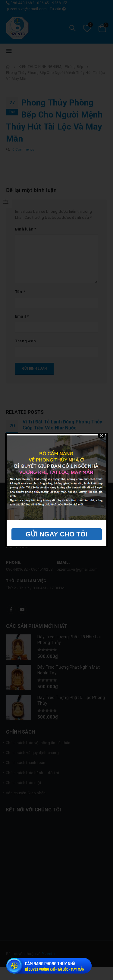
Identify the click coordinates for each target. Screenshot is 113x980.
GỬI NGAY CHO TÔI (56, 534)
